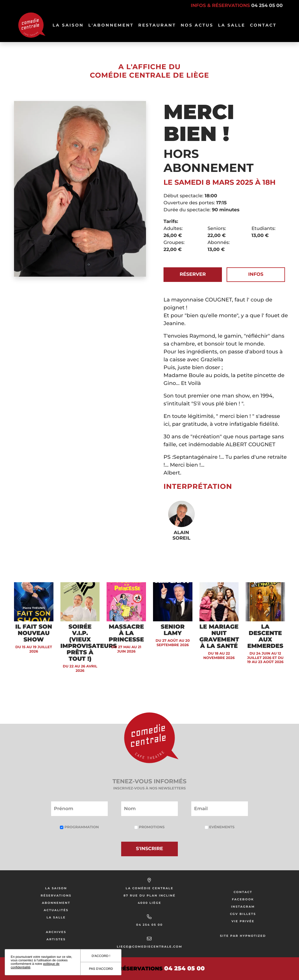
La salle (232, 25)
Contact (263, 25)
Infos (256, 274)
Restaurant (157, 25)
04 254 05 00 (149, 925)
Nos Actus (197, 25)
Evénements (220, 827)
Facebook (243, 899)
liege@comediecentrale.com (149, 947)
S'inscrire (150, 849)
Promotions (149, 827)
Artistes (56, 939)
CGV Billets (243, 914)
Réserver (193, 274)
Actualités (56, 910)
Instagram (243, 907)
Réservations (56, 896)
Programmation (79, 827)
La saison (56, 888)
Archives (56, 932)
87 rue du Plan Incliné (149, 896)
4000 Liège (150, 903)
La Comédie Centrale (149, 888)
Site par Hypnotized (243, 936)
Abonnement (56, 903)
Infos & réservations (237, 6)
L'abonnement (111, 25)
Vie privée (243, 921)
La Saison (68, 25)
